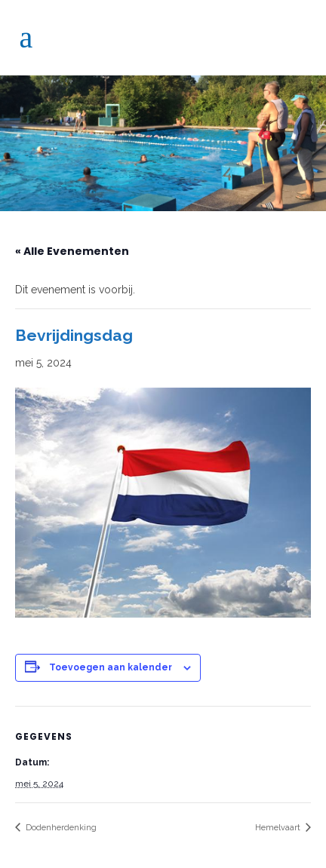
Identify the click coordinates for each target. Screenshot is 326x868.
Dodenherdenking (60, 828)
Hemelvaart (279, 828)
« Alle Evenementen (72, 251)
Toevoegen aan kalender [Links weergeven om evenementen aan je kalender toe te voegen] (111, 667)
